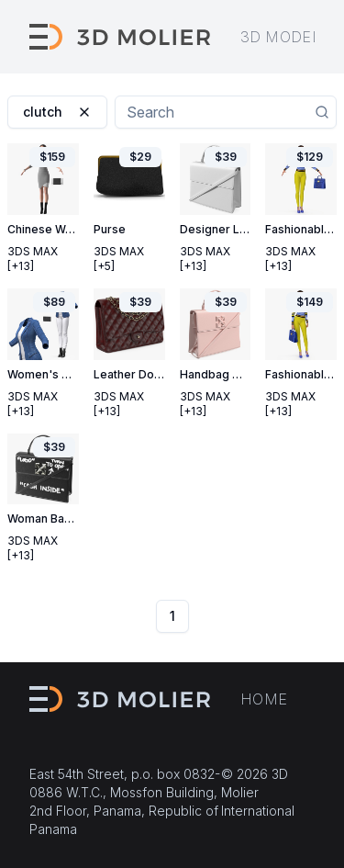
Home (264, 699)
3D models (285, 37)
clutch (57, 112)
